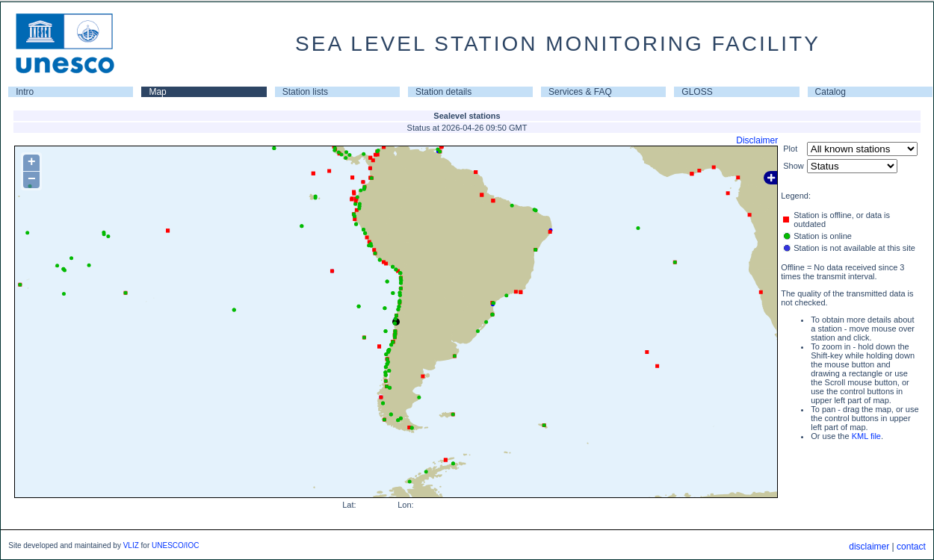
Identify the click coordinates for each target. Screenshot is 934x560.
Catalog (831, 92)
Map (157, 92)
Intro (25, 92)
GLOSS (697, 92)
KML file (866, 436)
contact (911, 547)
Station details (443, 92)
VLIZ (131, 545)
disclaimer (869, 547)
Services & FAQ (580, 92)
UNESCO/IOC (175, 545)
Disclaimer (757, 140)
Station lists (305, 92)
